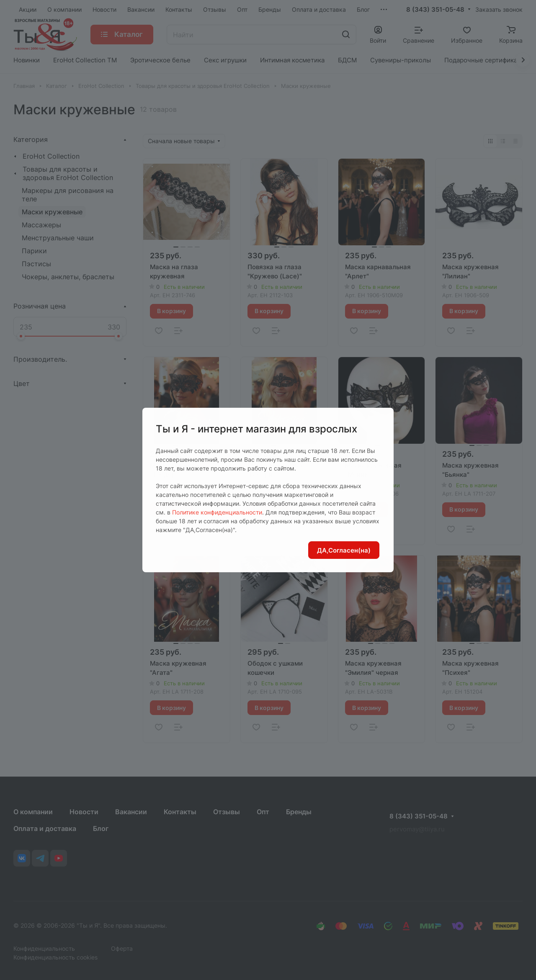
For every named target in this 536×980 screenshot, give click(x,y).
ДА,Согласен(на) (344, 550)
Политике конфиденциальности (217, 512)
